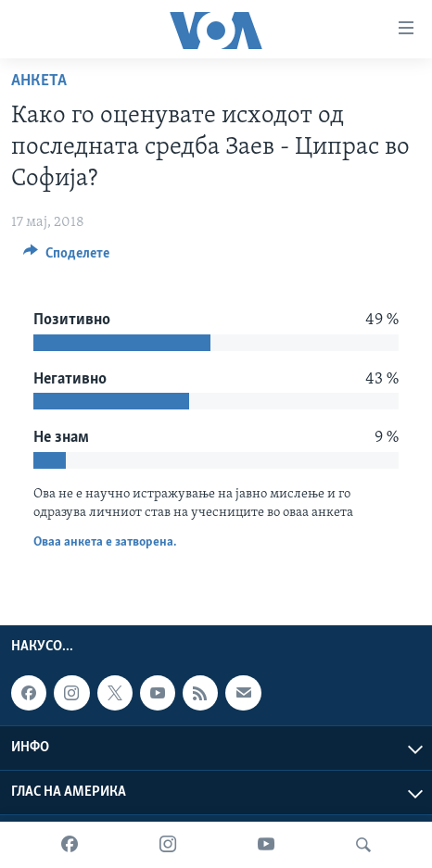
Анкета (39, 81)
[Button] (66, 258)
